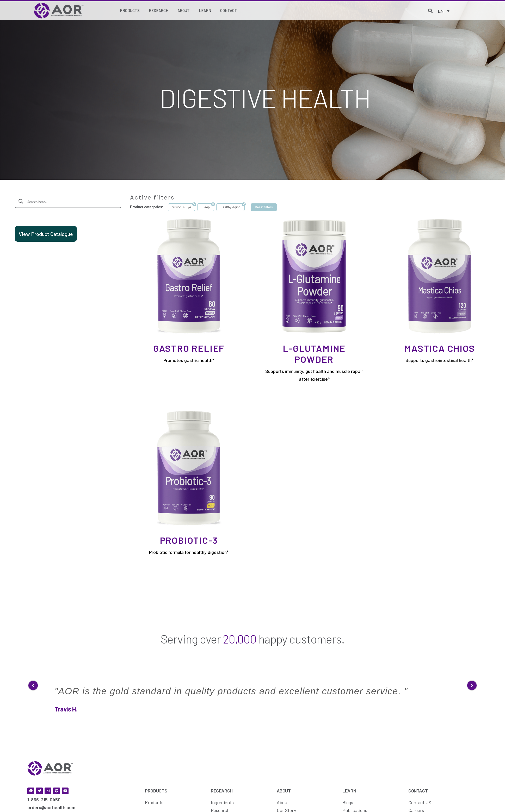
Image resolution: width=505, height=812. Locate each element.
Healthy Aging (230, 207)
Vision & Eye (182, 207)
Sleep (206, 207)
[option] (252, 677)
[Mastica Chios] (439, 276)
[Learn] (205, 11)
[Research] (159, 11)
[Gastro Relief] (189, 276)
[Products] (130, 11)
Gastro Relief (189, 348)
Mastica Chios (439, 348)
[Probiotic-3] (189, 468)
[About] (184, 11)
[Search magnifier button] (21, 201)
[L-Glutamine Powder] (314, 276)
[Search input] (72, 201)
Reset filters (264, 207)
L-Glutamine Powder (314, 354)
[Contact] (229, 11)
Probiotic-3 (189, 540)
